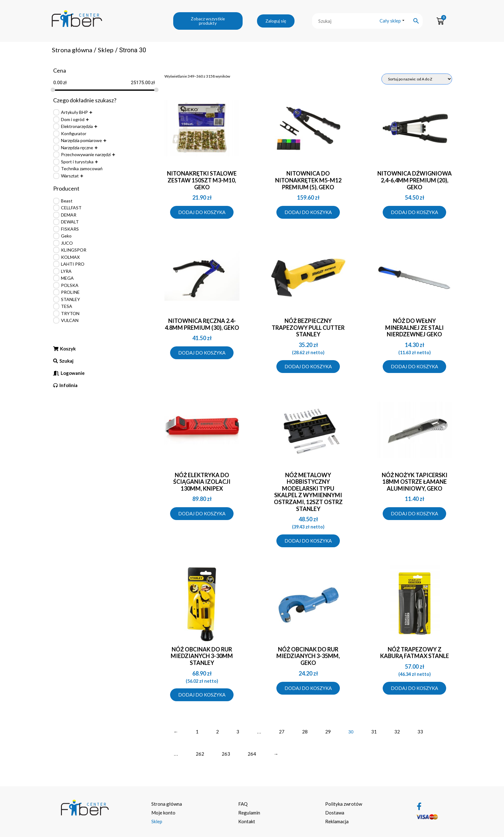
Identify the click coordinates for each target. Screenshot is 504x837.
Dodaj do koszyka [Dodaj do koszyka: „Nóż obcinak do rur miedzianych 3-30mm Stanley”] (202, 695)
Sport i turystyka (77, 162)
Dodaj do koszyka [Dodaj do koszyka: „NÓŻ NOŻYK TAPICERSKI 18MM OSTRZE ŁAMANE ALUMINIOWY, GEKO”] (414, 513)
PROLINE (70, 292)
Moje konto (163, 813)
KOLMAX (70, 257)
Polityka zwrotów (344, 804)
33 (420, 732)
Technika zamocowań (82, 168)
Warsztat (70, 176)
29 (328, 732)
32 (397, 732)
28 (305, 732)
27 (282, 732)
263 (226, 754)
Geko (66, 236)
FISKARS (70, 229)
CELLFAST (71, 208)
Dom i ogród (73, 119)
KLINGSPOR (74, 250)
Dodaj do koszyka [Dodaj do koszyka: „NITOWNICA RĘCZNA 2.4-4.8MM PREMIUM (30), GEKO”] (202, 353)
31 (374, 732)
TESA (67, 306)
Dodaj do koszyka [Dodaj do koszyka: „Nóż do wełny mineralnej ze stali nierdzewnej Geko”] (414, 366)
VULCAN (70, 320)
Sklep (106, 50)
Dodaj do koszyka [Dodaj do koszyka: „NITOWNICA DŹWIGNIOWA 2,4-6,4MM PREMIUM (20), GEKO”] (414, 212)
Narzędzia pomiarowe (81, 140)
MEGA (67, 278)
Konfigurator (74, 133)
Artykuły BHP (74, 112)
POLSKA (70, 285)
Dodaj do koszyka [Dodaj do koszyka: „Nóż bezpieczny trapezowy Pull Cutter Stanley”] (308, 366)
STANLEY (71, 299)
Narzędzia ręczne (77, 148)
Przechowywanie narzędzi (86, 154)
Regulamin (249, 813)
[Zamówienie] (417, 79)
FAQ (243, 804)
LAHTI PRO (73, 264)
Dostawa (335, 813)
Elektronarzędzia (77, 126)
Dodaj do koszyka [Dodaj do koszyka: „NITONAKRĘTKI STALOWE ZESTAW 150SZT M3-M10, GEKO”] (202, 212)
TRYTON (70, 313)
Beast (67, 201)
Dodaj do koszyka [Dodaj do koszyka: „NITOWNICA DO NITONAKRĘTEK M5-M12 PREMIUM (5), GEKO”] (308, 212)
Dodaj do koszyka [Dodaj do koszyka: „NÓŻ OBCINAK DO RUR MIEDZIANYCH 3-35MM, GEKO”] (308, 688)
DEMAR (69, 215)
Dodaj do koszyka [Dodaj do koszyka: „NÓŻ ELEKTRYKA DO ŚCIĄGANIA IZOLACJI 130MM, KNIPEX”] (202, 513)
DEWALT (70, 222)
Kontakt (247, 821)
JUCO (67, 243)
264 (252, 754)
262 (200, 754)
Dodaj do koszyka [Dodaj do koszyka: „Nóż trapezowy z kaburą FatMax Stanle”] (414, 688)
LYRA (66, 271)
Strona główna (72, 50)
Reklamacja (337, 821)
